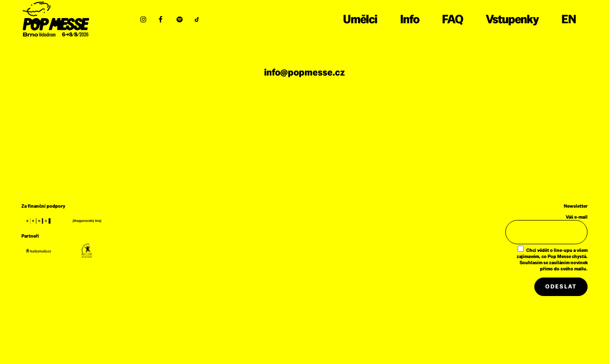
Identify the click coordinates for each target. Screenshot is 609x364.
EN (569, 19)
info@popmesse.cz (304, 72)
